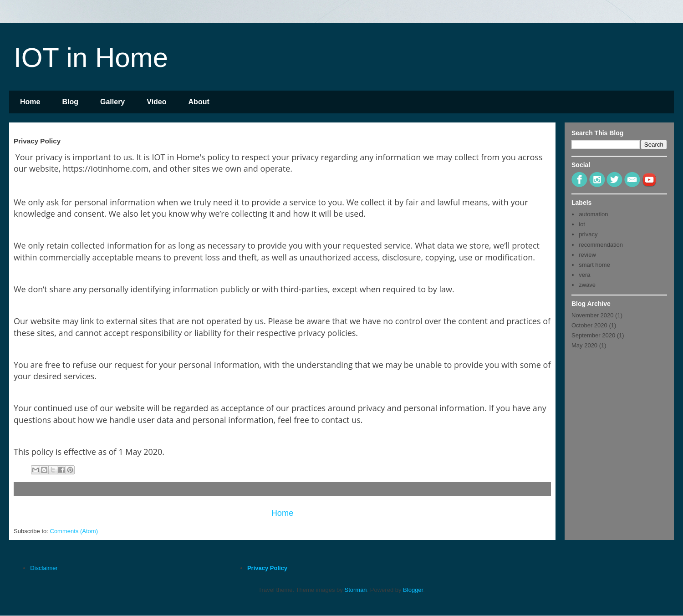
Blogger (413, 590)
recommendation (601, 245)
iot (582, 224)
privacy (588, 234)
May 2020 (584, 345)
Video (156, 102)
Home (30, 102)
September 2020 (593, 335)
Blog (70, 102)
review (587, 255)
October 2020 (589, 325)
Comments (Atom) (74, 531)
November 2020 (593, 315)
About (199, 102)
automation (593, 214)
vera (584, 275)
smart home (594, 265)
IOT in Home (91, 58)
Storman (355, 590)
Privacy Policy (267, 568)
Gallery (112, 102)
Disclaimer (44, 568)
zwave (587, 285)
